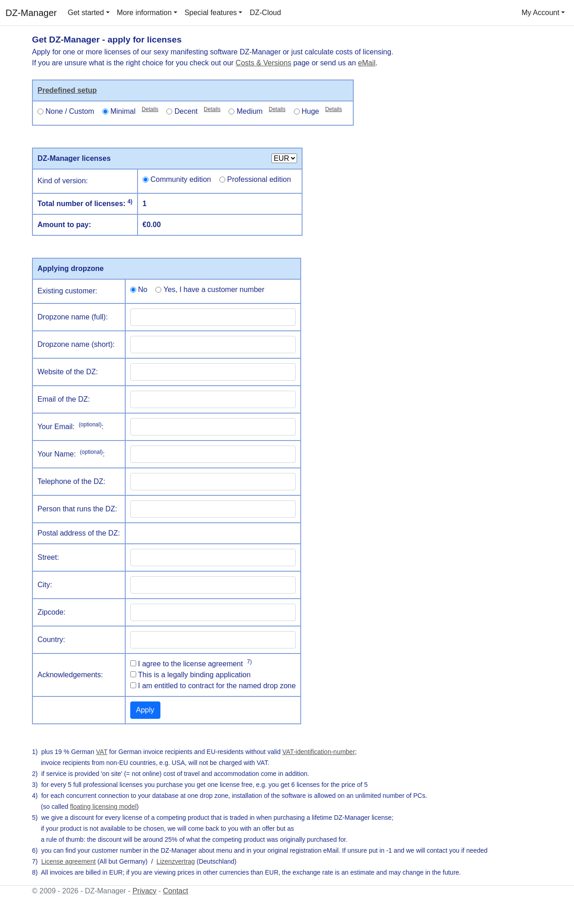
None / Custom (70, 111)
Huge (322, 111)
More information (144, 13)
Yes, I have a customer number (214, 289)
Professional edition (259, 179)
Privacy (144, 891)
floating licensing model (103, 807)
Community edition (181, 179)
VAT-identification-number (319, 752)
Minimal (134, 111)
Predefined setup (67, 90)
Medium (261, 111)
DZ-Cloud (265, 13)
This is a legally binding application (194, 675)
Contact (176, 891)
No (143, 289)
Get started (86, 13)
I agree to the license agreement (195, 663)
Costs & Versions (264, 63)
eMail (367, 63)
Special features (211, 13)
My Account (540, 13)
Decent (198, 111)
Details (150, 109)
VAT (102, 752)
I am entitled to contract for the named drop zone (217, 686)
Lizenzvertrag (175, 861)
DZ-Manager (31, 13)
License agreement (68, 861)
